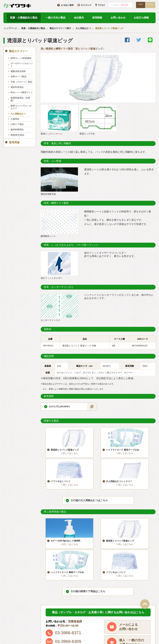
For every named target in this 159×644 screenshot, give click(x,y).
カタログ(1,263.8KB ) (59, 406)
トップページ (10, 28)
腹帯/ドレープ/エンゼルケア (21, 107)
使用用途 (14, 142)
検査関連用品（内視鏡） (20, 99)
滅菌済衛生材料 (18, 71)
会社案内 (79, 18)
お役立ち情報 (141, 18)
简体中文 (151, 4)
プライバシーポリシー (137, 626)
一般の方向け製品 (56, 18)
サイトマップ (100, 626)
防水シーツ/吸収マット (22, 92)
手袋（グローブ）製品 (21, 82)
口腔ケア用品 (17, 124)
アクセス (130, 620)
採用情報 (97, 18)
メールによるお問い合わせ (128, 571)
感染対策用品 (17, 87)
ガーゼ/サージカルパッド (22, 65)
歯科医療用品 (17, 129)
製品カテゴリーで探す (60, 28)
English (141, 4)
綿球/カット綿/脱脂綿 (21, 58)
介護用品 (15, 119)
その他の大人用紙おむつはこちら (89, 472)
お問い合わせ (118, 18)
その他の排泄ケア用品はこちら (88, 535)
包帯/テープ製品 (18, 77)
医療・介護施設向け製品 (24, 18)
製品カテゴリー (18, 51)
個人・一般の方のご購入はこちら (132, 586)
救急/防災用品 (17, 135)
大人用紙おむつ (83, 28)
